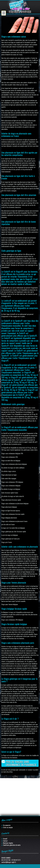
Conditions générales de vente (12, 845)
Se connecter (7, 825)
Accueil (5, 839)
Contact (5, 841)
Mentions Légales (8, 843)
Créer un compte (8, 827)
